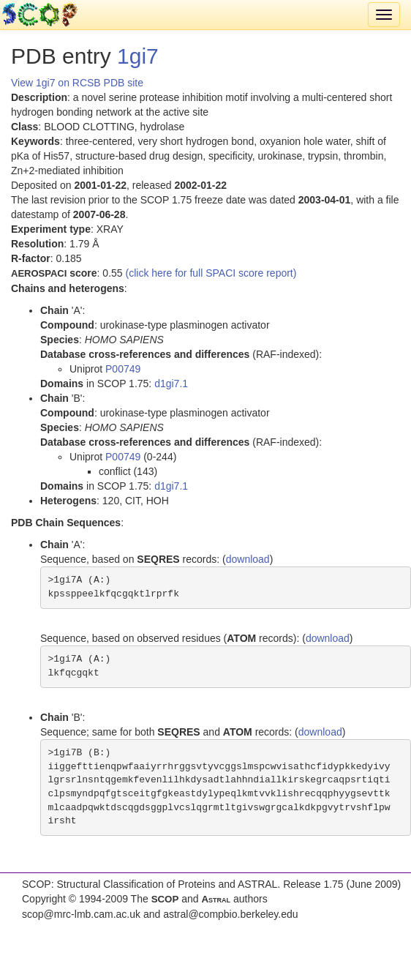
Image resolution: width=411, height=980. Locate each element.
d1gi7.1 (171, 384)
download (248, 559)
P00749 (123, 369)
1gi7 (138, 56)
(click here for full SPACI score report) (211, 273)
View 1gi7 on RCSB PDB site (77, 83)
